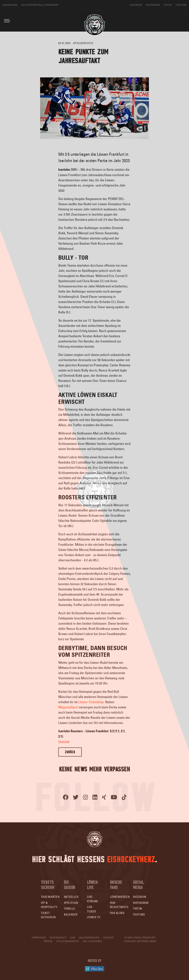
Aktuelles (71, 897)
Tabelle (70, 908)
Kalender (71, 914)
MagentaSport (68, 707)
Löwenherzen (120, 897)
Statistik (64, 742)
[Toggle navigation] (7, 21)
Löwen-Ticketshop (91, 702)
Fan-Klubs (117, 913)
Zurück (70, 752)
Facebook (140, 897)
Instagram (141, 903)
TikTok (138, 908)
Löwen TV (94, 917)
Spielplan (71, 903)
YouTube (139, 914)
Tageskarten (50, 897)
